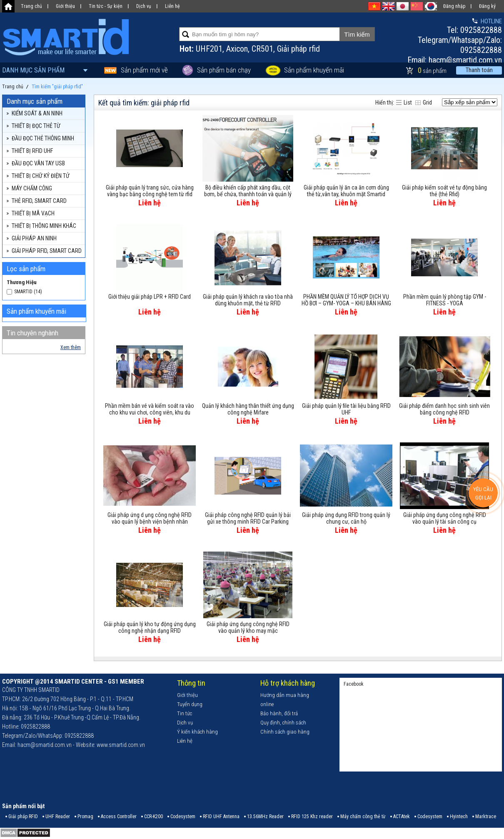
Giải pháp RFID (23, 817)
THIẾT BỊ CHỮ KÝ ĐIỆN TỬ (41, 176)
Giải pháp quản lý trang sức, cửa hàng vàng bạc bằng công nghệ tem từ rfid (150, 191)
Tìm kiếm (357, 34)
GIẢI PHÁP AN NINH (34, 238)
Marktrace (486, 817)
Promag (85, 817)
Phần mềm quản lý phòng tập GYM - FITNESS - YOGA (445, 300)
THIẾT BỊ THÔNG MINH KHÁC (44, 226)
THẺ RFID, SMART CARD (39, 201)
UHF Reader (58, 817)
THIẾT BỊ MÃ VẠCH (33, 213)
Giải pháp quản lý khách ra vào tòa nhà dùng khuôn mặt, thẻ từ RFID (248, 300)
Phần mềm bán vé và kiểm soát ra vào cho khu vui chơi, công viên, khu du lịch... (150, 410)
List (408, 102)
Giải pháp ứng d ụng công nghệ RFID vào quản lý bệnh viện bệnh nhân (150, 518)
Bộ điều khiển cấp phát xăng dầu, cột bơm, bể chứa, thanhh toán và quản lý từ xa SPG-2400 (248, 191)
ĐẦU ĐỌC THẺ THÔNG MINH (43, 138)
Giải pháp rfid (298, 49)
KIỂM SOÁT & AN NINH (37, 113)
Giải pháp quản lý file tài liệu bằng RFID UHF (346, 409)
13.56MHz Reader (265, 817)
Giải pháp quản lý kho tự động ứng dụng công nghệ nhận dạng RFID (150, 627)
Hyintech (459, 817)
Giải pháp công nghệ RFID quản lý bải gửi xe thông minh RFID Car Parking (248, 518)
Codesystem (183, 817)
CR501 (262, 49)
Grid (427, 102)
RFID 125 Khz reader (312, 817)
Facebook (354, 684)
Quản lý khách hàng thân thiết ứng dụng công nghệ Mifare (248, 409)
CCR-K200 (153, 817)
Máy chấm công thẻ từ (363, 817)
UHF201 (209, 49)
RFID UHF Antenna (221, 817)
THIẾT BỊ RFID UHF (32, 151)
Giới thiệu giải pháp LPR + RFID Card (150, 297)
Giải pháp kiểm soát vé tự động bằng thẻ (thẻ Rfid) (444, 191)
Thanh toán (479, 70)
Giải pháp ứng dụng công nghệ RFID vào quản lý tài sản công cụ (445, 518)
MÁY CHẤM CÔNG (32, 188)
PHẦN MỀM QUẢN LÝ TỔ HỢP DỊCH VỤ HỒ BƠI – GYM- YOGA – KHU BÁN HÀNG (346, 300)
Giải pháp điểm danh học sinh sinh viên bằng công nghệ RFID (444, 409)
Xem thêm (71, 347)
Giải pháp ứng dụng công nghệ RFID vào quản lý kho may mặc (248, 627)
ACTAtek (402, 817)
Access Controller (119, 817)
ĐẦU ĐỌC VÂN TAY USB (38, 163)
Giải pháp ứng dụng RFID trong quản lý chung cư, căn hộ (346, 518)
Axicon (237, 49)
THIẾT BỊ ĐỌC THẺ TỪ (36, 126)
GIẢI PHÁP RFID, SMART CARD (47, 251)
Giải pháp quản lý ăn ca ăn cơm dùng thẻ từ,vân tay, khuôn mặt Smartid (346, 191)
